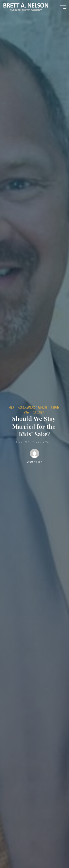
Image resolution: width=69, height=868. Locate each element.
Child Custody (26, 407)
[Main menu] (63, 7)
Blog (11, 407)
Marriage (38, 412)
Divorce (43, 407)
